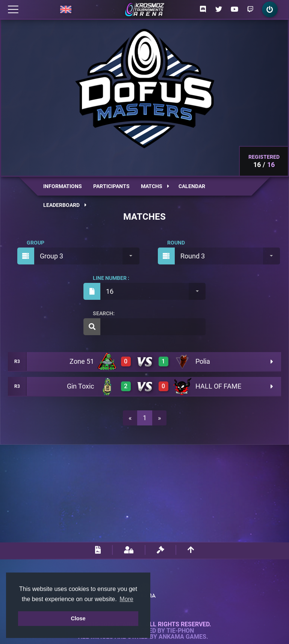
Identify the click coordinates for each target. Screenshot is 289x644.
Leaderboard (65, 205)
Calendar (192, 186)
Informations (63, 186)
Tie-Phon (180, 631)
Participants (111, 186)
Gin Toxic (80, 386)
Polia (203, 361)
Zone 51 (82, 361)
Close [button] (78, 618)
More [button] (126, 599)
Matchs (155, 186)
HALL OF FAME (218, 386)
